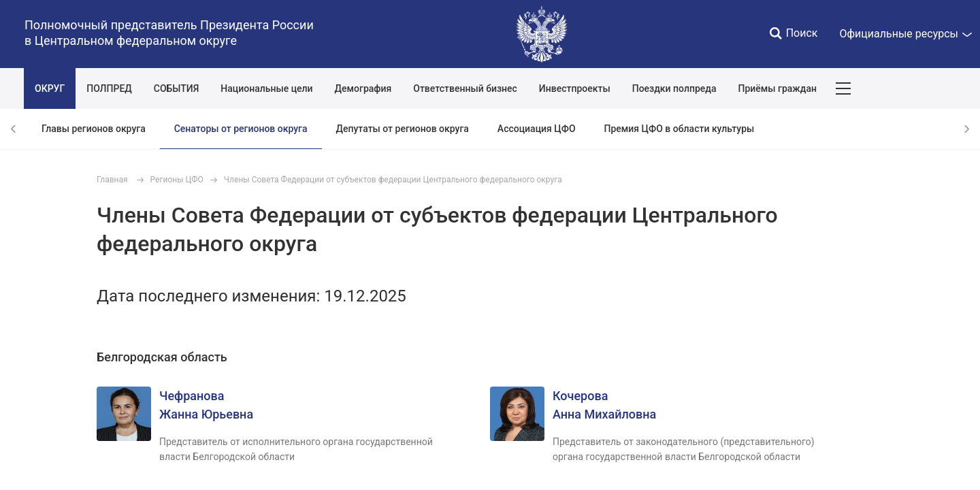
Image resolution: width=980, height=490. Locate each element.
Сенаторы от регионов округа (241, 129)
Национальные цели (266, 88)
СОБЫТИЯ (177, 88)
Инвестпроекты (575, 88)
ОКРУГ (50, 88)
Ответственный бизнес (465, 88)
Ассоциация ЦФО (537, 129)
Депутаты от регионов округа (403, 129)
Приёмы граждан (777, 88)
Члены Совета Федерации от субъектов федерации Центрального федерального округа (393, 180)
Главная (112, 180)
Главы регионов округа (94, 129)
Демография (363, 88)
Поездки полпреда (674, 88)
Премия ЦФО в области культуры (680, 129)
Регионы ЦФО (177, 180)
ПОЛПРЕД (109, 88)
